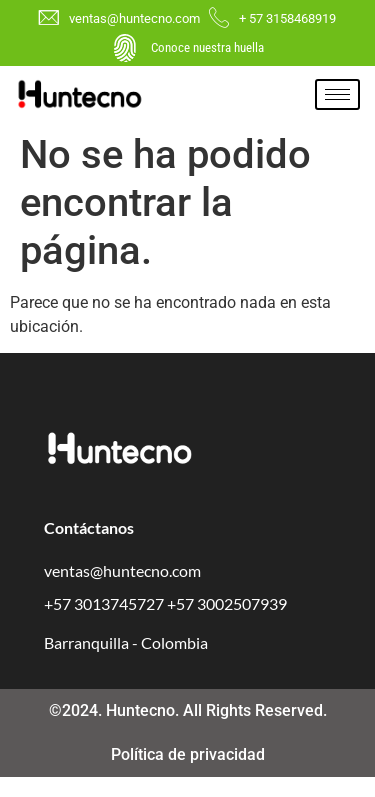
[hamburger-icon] (337, 94)
